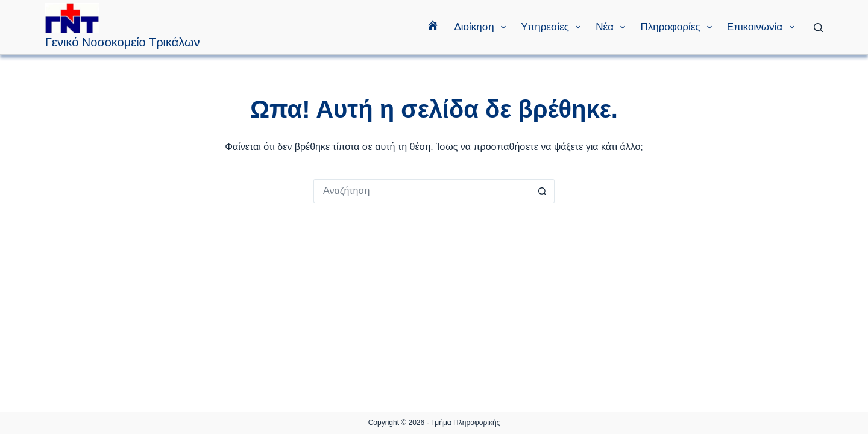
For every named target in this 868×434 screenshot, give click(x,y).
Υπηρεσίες (553, 27)
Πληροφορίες (678, 27)
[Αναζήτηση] (818, 27)
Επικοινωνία (763, 27)
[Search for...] (422, 191)
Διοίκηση (482, 27)
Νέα (613, 27)
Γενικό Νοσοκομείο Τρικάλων (123, 42)
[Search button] (542, 191)
